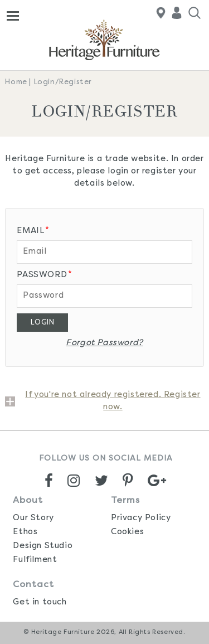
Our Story (33, 518)
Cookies (127, 532)
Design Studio (43, 546)
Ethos (25, 532)
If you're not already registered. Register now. (113, 401)
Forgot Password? (104, 343)
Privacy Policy (141, 518)
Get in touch (40, 602)
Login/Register (63, 82)
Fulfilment (35, 560)
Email (33, 230)
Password (44, 274)
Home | (18, 82)
